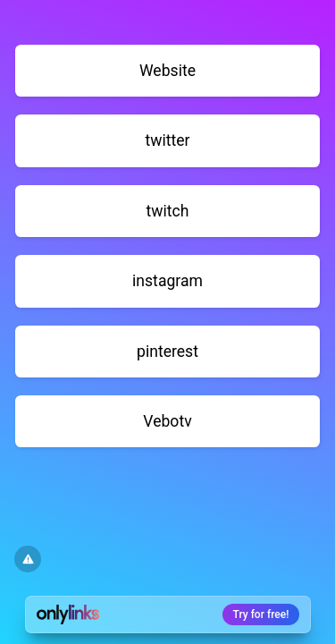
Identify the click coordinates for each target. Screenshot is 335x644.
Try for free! (261, 614)
